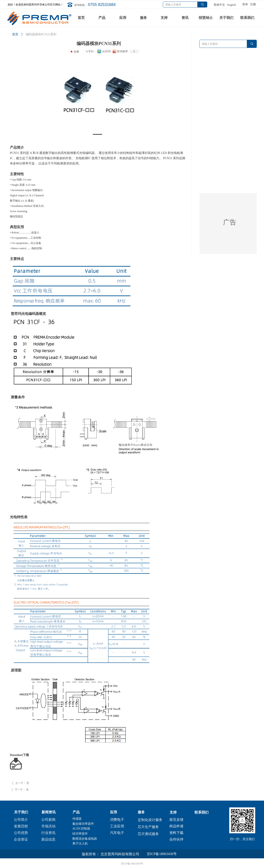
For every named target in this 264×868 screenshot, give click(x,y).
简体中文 (219, 5)
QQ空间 (106, 51)
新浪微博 (122, 51)
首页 (15, 34)
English (232, 5)
